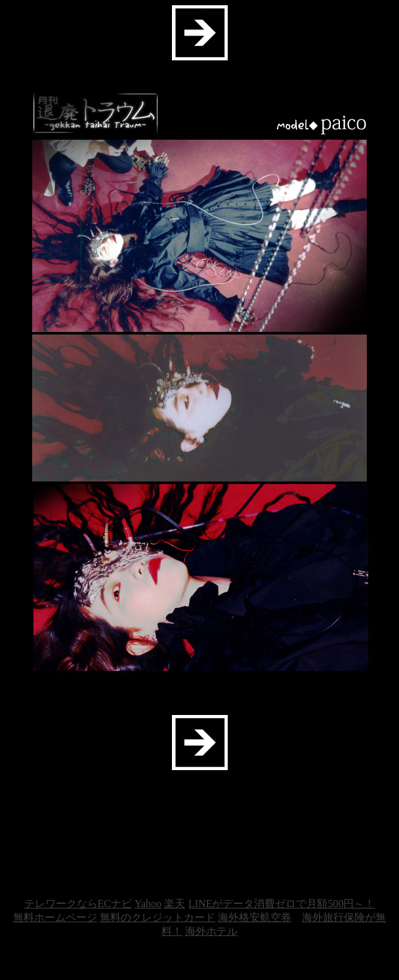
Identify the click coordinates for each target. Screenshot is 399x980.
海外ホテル (211, 931)
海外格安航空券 (255, 917)
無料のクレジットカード (157, 917)
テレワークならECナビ (78, 904)
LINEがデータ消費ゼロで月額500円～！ (281, 904)
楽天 (175, 904)
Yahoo (148, 904)
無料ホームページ (55, 917)
